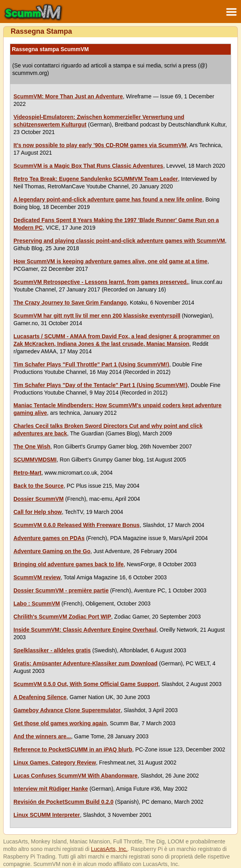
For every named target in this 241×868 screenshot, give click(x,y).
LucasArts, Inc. (109, 849)
